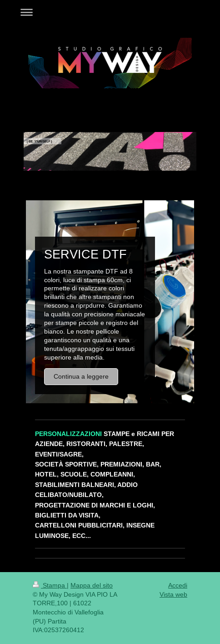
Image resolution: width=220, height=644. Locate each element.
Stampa (50, 585)
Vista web (173, 594)
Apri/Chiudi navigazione (110, 12)
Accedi (178, 585)
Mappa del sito (92, 585)
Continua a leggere (81, 376)
